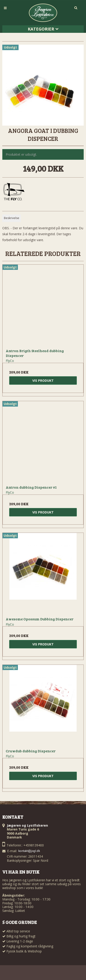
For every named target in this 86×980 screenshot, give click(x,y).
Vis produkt (43, 380)
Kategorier (43, 29)
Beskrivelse (12, 218)
